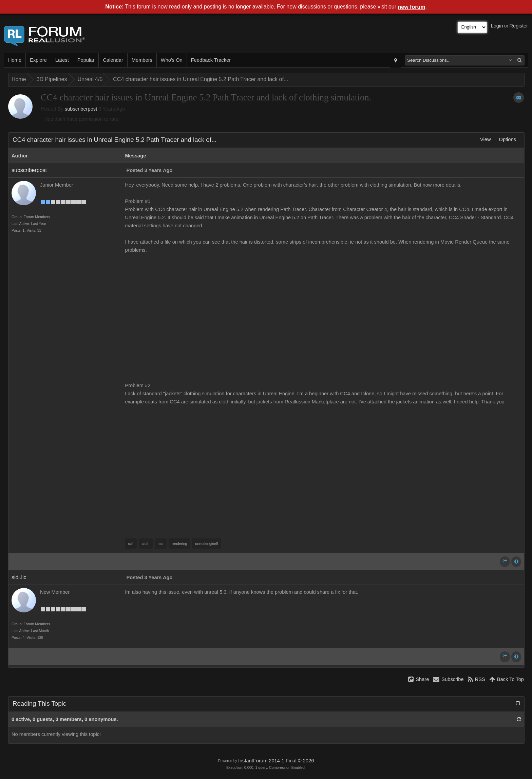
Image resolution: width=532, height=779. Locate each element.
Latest (62, 60)
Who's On (172, 60)
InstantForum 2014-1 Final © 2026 (276, 761)
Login (497, 26)
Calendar (113, 60)
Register (519, 26)
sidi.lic (19, 577)
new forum (412, 7)
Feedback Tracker (211, 60)
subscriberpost (81, 109)
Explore (38, 60)
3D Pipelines (52, 79)
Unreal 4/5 (90, 79)
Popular (86, 60)
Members (142, 60)
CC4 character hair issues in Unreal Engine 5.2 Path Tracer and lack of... (201, 79)
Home (15, 60)
